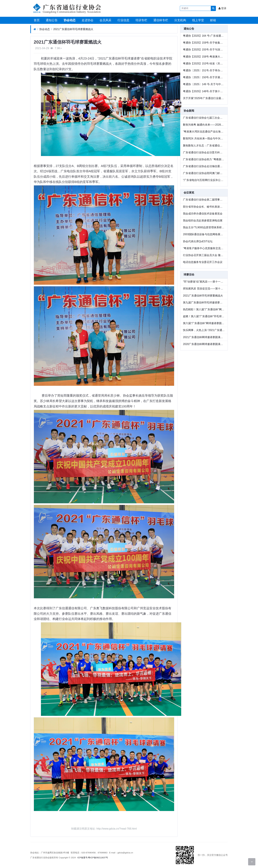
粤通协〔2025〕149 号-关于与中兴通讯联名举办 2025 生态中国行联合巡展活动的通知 (204, 84)
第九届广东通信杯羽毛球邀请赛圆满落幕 (204, 303)
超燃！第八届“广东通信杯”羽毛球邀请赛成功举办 (204, 316)
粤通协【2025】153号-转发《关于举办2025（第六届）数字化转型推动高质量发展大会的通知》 (204, 64)
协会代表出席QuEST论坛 (198, 241)
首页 (36, 20)
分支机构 (180, 20)
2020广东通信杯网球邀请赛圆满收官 (204, 344)
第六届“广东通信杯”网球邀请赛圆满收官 (204, 323)
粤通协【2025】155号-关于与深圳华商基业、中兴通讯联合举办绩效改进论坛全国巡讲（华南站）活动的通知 (204, 50)
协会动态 (69, 20)
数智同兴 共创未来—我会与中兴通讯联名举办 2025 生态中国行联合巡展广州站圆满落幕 (204, 138)
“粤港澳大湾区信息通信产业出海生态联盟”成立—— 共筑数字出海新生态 (204, 132)
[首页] (35, 29)
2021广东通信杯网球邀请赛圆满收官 (204, 337)
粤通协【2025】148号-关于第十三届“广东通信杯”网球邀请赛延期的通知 (204, 91)
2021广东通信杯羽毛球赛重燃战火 (73, 29)
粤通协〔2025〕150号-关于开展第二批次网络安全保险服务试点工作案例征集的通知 (204, 77)
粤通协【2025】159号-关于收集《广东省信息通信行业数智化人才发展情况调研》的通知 (204, 43)
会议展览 (189, 193)
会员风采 (105, 20)
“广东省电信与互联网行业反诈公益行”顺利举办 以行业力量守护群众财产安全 (204, 180)
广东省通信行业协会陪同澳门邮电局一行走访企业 (204, 173)
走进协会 (87, 20)
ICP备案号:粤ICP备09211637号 (93, 858)
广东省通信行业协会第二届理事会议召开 (204, 200)
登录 (222, 8)
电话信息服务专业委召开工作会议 (203, 262)
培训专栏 (141, 20)
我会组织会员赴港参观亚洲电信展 (203, 220)
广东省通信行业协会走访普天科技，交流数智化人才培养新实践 (204, 152)
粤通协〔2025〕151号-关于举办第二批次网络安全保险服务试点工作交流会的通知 (204, 70)
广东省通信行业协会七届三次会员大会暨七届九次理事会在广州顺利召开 (204, 118)
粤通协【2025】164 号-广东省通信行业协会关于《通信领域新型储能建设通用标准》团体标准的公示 (204, 36)
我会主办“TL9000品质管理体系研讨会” (204, 227)
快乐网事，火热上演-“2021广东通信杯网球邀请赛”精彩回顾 (204, 330)
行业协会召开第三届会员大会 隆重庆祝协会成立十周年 (204, 255)
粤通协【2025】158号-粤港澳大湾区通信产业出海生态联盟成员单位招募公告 (204, 57)
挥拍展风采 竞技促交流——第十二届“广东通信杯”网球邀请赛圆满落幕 (204, 289)
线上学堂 (198, 20)
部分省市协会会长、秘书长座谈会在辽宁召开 (204, 207)
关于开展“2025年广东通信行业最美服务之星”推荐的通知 (204, 98)
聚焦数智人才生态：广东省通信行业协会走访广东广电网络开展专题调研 (204, 146)
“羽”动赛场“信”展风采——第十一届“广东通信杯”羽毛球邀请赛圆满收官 (204, 282)
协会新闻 (189, 111)
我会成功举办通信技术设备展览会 (203, 214)
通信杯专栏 (160, 20)
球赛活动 (189, 275)
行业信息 (123, 20)
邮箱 (213, 20)
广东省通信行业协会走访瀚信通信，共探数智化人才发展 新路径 (204, 166)
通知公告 (51, 20)
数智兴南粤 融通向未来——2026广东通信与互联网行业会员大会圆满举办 (204, 125)
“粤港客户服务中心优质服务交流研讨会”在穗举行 (204, 248)
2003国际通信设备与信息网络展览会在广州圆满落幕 (204, 234)
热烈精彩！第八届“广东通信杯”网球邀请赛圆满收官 (204, 309)
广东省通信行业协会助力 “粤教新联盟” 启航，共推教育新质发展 (204, 159)
